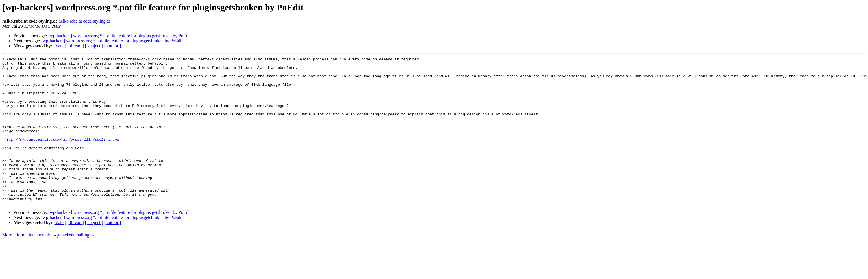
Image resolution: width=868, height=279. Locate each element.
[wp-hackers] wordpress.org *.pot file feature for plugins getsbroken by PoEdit (120, 36)
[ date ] (60, 46)
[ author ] (113, 46)
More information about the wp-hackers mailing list (49, 264)
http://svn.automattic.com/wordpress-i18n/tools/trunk (62, 156)
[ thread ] (76, 46)
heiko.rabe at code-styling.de (85, 21)
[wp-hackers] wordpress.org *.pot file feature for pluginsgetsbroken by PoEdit (112, 41)
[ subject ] (94, 46)
